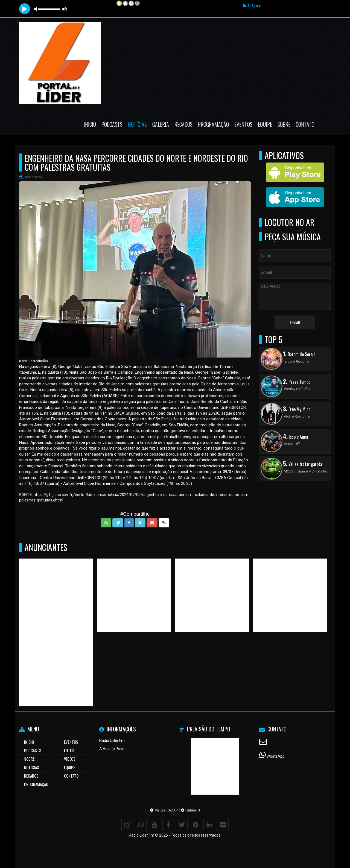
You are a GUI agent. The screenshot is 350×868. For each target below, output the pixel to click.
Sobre (284, 124)
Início (90, 124)
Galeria (161, 124)
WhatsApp (276, 756)
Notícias (137, 124)
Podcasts (112, 124)
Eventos (243, 124)
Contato (305, 124)
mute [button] (36, 9)
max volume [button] (65, 9)
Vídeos (70, 759)
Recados (183, 124)
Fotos (69, 750)
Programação (213, 124)
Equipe (265, 124)
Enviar (295, 322)
